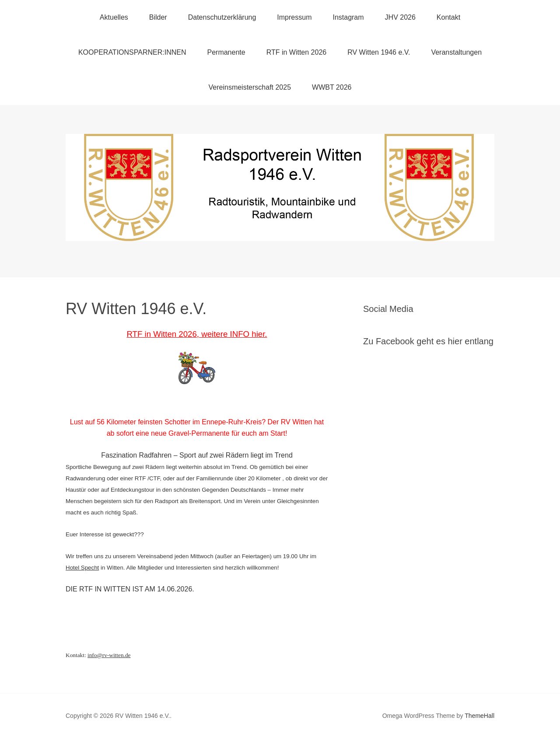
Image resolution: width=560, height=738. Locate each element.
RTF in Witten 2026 (297, 52)
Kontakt (448, 17)
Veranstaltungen (456, 52)
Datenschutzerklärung (222, 17)
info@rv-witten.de (109, 655)
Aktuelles (114, 17)
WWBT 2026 (332, 87)
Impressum (294, 17)
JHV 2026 (400, 17)
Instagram (348, 17)
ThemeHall (479, 716)
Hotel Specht (82, 568)
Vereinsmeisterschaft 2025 (250, 87)
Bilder (158, 17)
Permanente (226, 52)
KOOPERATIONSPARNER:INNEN (132, 52)
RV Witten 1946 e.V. (379, 52)
